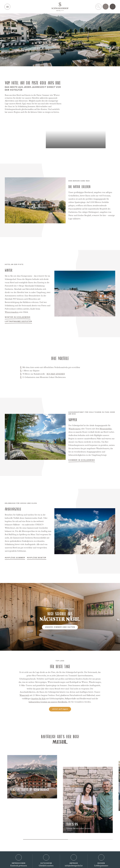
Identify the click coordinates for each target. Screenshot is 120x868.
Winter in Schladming (18, 318)
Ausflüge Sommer (15, 558)
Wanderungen (74, 429)
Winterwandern (12, 312)
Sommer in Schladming (82, 461)
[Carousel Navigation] (14, 839)
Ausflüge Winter (37, 558)
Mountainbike (106, 429)
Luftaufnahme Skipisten (18, 322)
